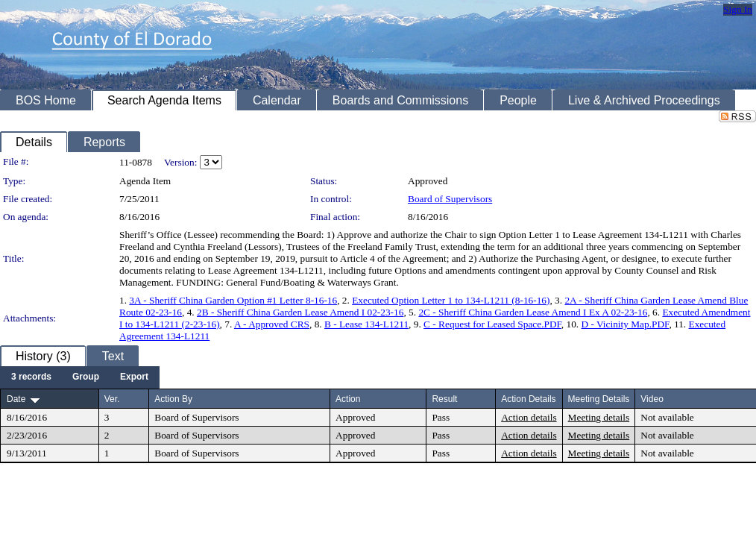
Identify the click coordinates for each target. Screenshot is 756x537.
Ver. (112, 399)
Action (348, 399)
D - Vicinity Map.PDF (626, 324)
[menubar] (80, 377)
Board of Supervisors (450, 199)
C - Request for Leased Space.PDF (492, 324)
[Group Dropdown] (86, 377)
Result (444, 399)
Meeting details (599, 417)
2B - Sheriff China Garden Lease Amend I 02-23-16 (300, 312)
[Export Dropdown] (134, 377)
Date (16, 399)
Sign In (738, 9)
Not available (667, 417)
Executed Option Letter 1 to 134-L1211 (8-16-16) (451, 300)
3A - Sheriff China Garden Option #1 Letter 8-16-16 (233, 300)
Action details (529, 417)
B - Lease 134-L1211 (366, 324)
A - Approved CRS (272, 324)
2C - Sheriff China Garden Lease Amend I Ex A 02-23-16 (533, 312)
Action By (173, 399)
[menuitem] (31, 377)
